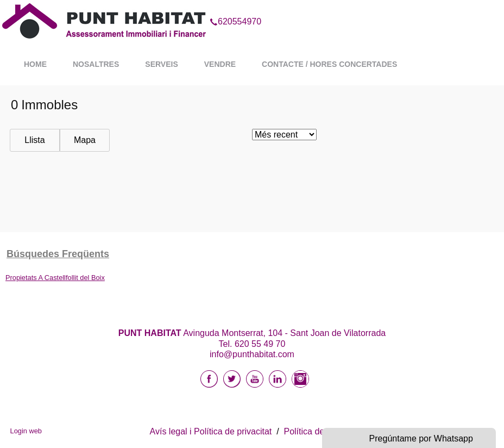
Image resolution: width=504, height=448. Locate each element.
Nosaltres (96, 64)
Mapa (85, 140)
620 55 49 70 (260, 344)
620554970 (235, 8)
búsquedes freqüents (58, 254)
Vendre (220, 64)
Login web (26, 431)
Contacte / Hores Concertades (329, 64)
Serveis (161, 64)
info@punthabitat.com (252, 354)
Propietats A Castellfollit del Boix (55, 278)
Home (35, 64)
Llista (34, 140)
